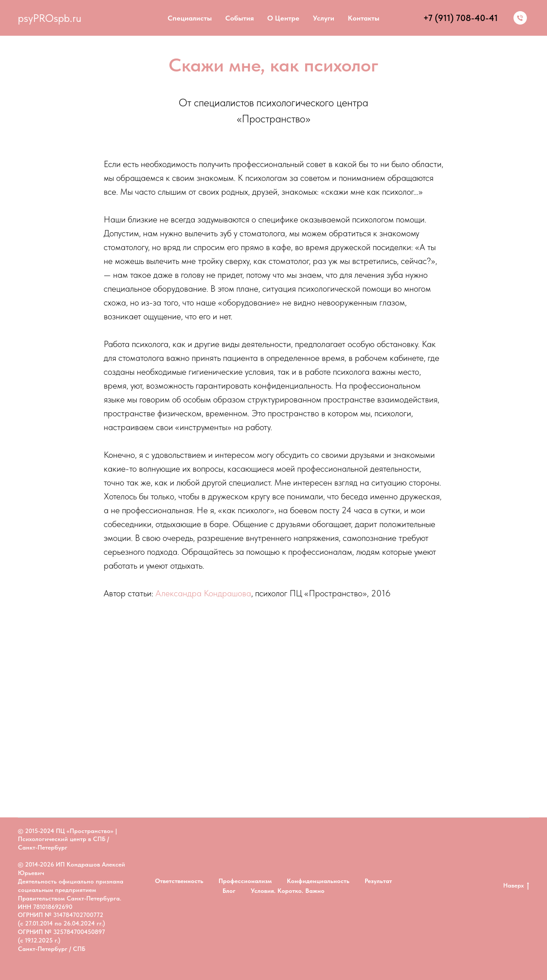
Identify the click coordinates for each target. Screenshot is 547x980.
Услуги (324, 18)
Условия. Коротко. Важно (288, 891)
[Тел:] (520, 18)
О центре (283, 18)
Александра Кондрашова (203, 593)
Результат (378, 881)
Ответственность (179, 881)
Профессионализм (245, 881)
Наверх (516, 886)
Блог (229, 891)
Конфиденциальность (318, 881)
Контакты (364, 18)
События (240, 18)
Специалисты (190, 18)
